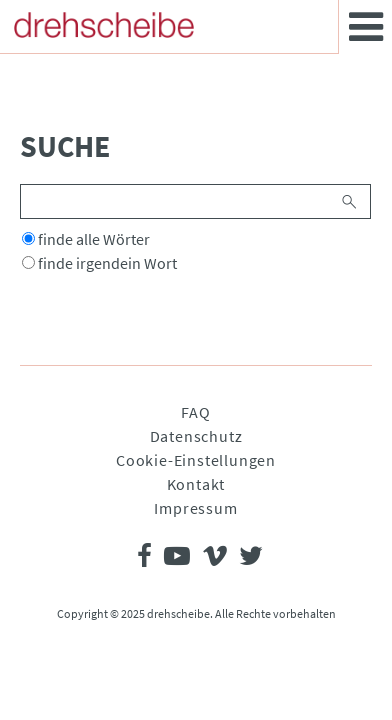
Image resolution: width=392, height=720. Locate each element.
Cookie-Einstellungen (196, 460)
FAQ (195, 412)
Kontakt (196, 484)
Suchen (350, 201)
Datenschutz (196, 436)
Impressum (195, 508)
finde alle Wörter (94, 239)
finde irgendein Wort (107, 263)
